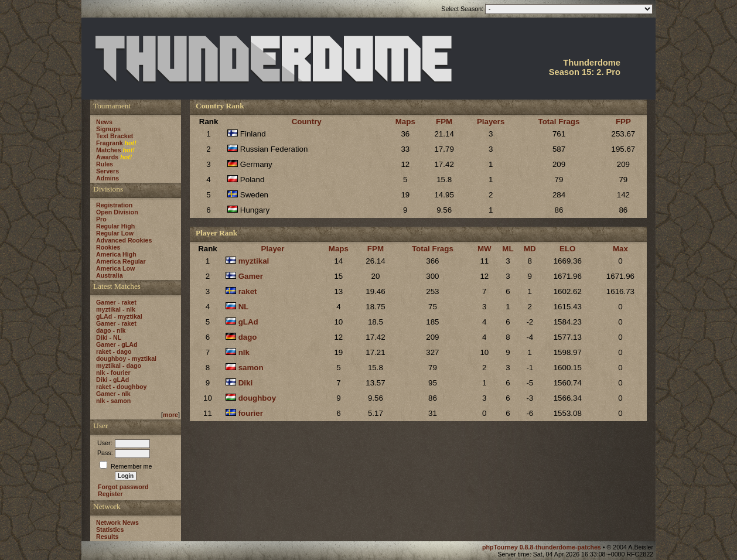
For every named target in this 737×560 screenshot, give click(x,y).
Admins (108, 178)
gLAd (248, 322)
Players (491, 122)
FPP (623, 122)
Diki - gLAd (112, 380)
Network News (117, 523)
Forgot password (123, 487)
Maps (405, 122)
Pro (101, 219)
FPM (444, 122)
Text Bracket (115, 136)
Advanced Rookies (124, 240)
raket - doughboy (121, 387)
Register (110, 494)
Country (307, 122)
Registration (114, 205)
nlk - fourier (113, 373)
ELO (567, 249)
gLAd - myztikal (119, 316)
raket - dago (114, 351)
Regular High (115, 226)
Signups (108, 129)
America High (116, 254)
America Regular (121, 261)
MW (484, 249)
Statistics (110, 530)
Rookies (108, 247)
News (104, 122)
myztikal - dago (119, 366)
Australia (110, 275)
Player (272, 249)
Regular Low (115, 233)
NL (244, 307)
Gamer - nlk (113, 394)
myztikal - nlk (116, 309)
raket (248, 291)
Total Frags (559, 122)
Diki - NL (109, 337)
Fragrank (110, 143)
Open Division (117, 212)
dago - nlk (111, 330)
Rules (105, 164)
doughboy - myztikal (126, 358)
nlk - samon (113, 401)
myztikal (254, 261)
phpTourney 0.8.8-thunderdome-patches (542, 547)
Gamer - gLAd (117, 344)
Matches (109, 150)
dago (248, 337)
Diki (245, 383)
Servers (108, 171)
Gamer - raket (116, 302)
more (170, 415)
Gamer (251, 276)
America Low (115, 268)
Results (108, 537)
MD (530, 249)
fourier (251, 413)
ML (508, 249)
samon (251, 368)
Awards (107, 157)
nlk (244, 352)
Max (620, 249)
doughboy (257, 398)
